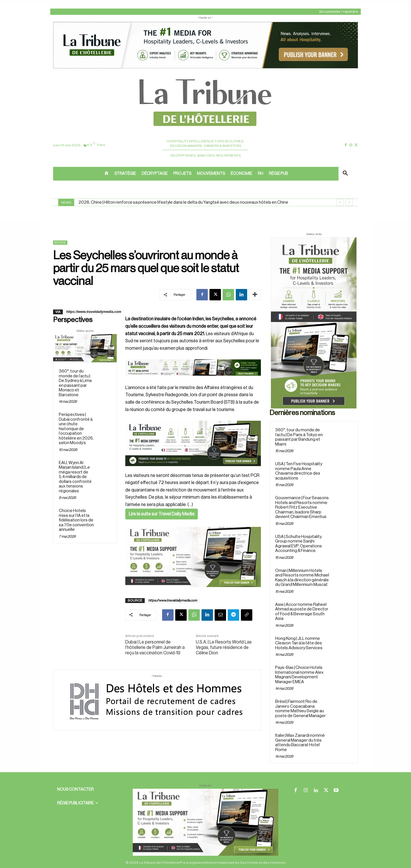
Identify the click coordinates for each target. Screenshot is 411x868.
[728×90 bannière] (205, 822)
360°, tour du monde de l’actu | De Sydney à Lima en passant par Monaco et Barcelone (75, 383)
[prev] (340, 202)
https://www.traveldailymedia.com (94, 312)
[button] (345, 174)
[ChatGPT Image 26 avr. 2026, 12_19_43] (205, 68)
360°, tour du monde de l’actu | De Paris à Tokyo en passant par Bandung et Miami (299, 437)
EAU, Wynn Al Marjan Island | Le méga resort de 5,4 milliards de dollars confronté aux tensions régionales (75, 477)
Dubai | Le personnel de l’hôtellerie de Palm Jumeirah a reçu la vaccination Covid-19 (155, 648)
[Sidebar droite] (314, 323)
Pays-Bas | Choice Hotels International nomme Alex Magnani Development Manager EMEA (299, 675)
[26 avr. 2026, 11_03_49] (193, 443)
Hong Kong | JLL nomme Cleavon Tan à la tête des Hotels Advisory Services (299, 643)
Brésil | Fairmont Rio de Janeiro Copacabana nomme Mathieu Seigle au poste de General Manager (300, 709)
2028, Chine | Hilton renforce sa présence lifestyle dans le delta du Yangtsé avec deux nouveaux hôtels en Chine (183, 202)
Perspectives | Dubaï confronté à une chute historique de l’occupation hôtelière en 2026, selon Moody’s (76, 429)
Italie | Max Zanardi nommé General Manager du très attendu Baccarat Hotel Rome (300, 743)
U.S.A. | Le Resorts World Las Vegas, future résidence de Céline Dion (224, 648)
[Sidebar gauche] (85, 348)
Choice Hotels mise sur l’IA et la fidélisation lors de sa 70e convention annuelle (76, 520)
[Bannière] (193, 380)
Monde (60, 243)
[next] (349, 202)
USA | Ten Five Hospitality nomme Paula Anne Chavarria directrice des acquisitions (299, 471)
